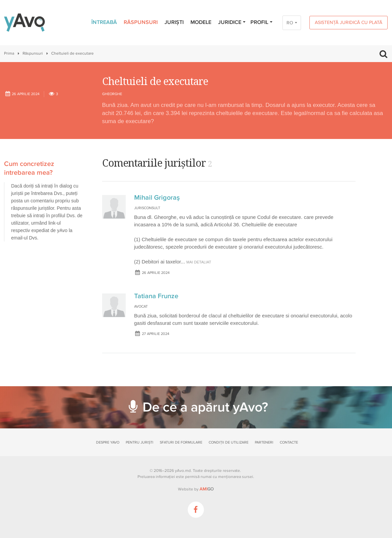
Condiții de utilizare (229, 442)
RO (290, 23)
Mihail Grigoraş (157, 198)
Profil (262, 22)
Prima (9, 53)
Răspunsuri (141, 22)
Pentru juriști (140, 442)
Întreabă (104, 22)
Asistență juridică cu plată (349, 22)
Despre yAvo (108, 442)
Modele (201, 22)
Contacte (289, 442)
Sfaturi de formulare (181, 442)
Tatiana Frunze (156, 296)
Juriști (174, 22)
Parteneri (264, 442)
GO (207, 489)
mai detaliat (199, 262)
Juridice (232, 22)
